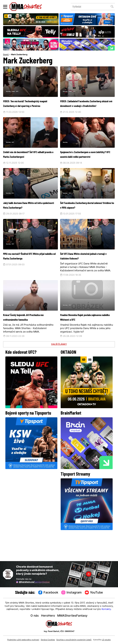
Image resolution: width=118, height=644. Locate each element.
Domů (6, 55)
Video (19, 93)
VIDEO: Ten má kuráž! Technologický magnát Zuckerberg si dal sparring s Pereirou (27, 108)
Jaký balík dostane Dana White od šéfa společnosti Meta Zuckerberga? (29, 221)
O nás (35, 616)
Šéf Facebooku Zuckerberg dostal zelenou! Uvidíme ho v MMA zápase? (84, 221)
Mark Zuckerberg (19, 55)
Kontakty (106, 609)
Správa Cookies (48, 640)
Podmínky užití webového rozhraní (23, 640)
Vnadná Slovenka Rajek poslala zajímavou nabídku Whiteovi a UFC (86, 343)
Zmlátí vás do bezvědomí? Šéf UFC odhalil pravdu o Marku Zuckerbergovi (28, 166)
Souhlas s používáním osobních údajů (74, 640)
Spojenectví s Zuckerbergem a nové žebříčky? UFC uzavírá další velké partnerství (86, 166)
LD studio (106, 640)
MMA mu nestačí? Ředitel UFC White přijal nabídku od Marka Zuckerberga (28, 277)
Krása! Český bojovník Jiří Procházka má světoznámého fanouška (28, 343)
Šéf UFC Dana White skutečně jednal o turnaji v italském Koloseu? (85, 277)
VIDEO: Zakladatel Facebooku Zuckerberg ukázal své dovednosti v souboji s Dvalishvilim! (85, 108)
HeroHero (48, 616)
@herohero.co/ (33, 582)
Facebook (48, 593)
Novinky (10, 93)
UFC (26, 93)
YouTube (94, 593)
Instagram (71, 593)
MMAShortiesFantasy (72, 616)
